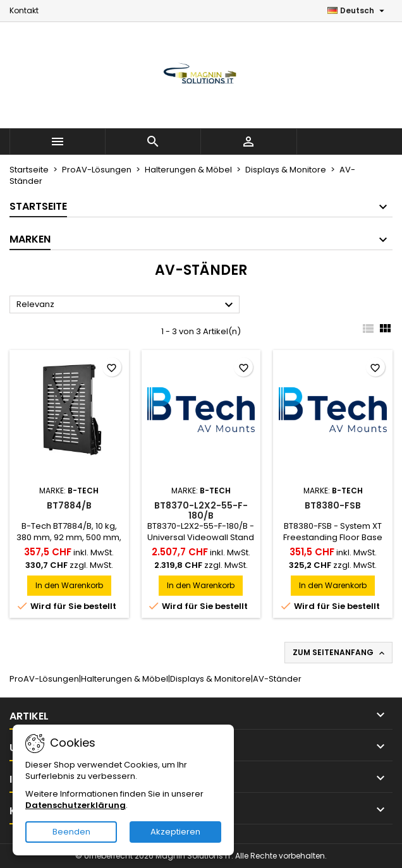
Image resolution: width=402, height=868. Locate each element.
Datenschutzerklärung (76, 805)
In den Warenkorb (69, 585)
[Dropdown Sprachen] (357, 11)
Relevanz (126, 305)
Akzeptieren (175, 832)
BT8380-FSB (333, 505)
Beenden (71, 832)
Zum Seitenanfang (340, 653)
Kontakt (24, 10)
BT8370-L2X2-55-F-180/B (201, 510)
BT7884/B (69, 505)
